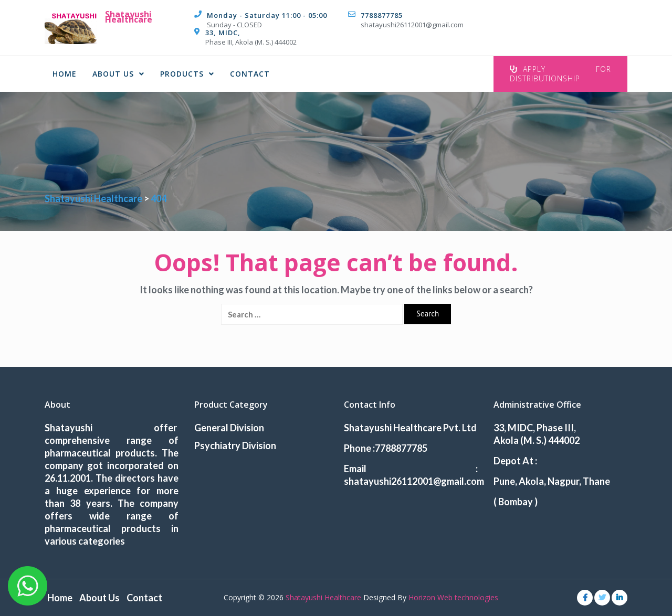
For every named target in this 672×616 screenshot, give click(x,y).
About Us (118, 74)
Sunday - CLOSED (234, 25)
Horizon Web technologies (453, 597)
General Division (229, 428)
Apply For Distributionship (560, 74)
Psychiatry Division (235, 445)
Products (187, 74)
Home (65, 74)
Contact (250, 74)
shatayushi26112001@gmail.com (412, 25)
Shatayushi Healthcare (129, 17)
